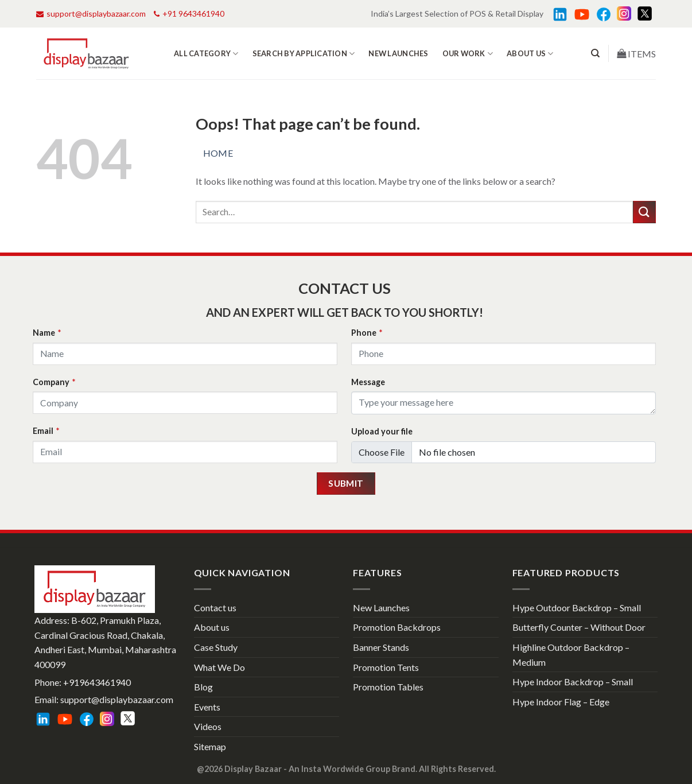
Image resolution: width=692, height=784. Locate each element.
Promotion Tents (386, 667)
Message (368, 382)
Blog (203, 687)
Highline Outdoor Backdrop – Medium (571, 655)
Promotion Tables (388, 687)
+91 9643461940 (189, 13)
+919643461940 (97, 682)
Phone (367, 333)
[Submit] (644, 212)
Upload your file (382, 431)
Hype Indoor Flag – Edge (561, 702)
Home (218, 153)
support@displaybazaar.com (91, 13)
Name (47, 333)
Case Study (216, 647)
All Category (206, 54)
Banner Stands (381, 647)
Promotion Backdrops (397, 627)
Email (46, 431)
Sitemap (210, 746)
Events (207, 707)
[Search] (595, 53)
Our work (468, 54)
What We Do (219, 667)
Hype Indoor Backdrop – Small (573, 682)
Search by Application (304, 54)
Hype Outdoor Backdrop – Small (577, 608)
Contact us (215, 608)
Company (54, 382)
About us (530, 54)
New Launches (398, 53)
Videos (208, 726)
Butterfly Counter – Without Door (579, 627)
